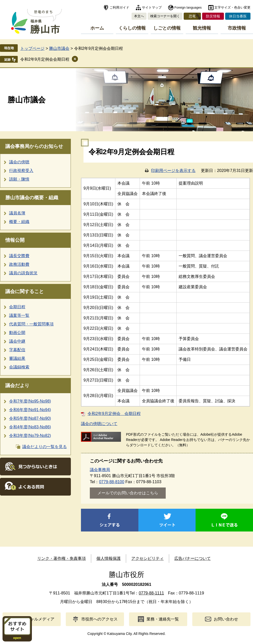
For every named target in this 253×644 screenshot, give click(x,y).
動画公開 (17, 333)
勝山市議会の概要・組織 (32, 198)
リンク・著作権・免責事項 (61, 558)
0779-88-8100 (112, 482)
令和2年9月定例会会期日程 (45, 59)
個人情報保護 (109, 558)
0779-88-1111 (151, 593)
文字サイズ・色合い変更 (232, 7)
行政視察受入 (21, 171)
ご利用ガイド (119, 7)
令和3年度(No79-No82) (30, 436)
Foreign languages (188, 7)
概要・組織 (19, 222)
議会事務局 (100, 470)
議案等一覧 (19, 315)
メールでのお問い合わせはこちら (128, 493)
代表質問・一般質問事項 (31, 324)
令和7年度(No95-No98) (30, 401)
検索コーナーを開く (165, 16)
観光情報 (202, 28)
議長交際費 (19, 256)
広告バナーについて (193, 558)
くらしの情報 (132, 28)
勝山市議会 (59, 48)
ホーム (97, 28)
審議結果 (17, 358)
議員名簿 (17, 213)
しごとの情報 (167, 28)
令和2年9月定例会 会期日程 (114, 414)
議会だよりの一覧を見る (45, 447)
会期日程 (17, 307)
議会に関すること (25, 291)
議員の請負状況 (23, 273)
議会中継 (17, 341)
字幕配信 (17, 350)
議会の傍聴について (99, 424)
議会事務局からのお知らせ (34, 146)
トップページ (32, 48)
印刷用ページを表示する (173, 171)
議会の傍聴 (19, 162)
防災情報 (213, 16)
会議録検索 (19, 367)
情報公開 (15, 240)
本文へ (139, 16)
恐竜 (192, 16)
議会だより (17, 385)
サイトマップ (152, 7)
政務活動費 (19, 264)
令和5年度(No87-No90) (30, 418)
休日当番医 (238, 16)
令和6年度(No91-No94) (30, 410)
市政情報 (237, 28)
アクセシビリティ (147, 558)
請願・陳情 (19, 179)
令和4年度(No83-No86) (30, 427)
